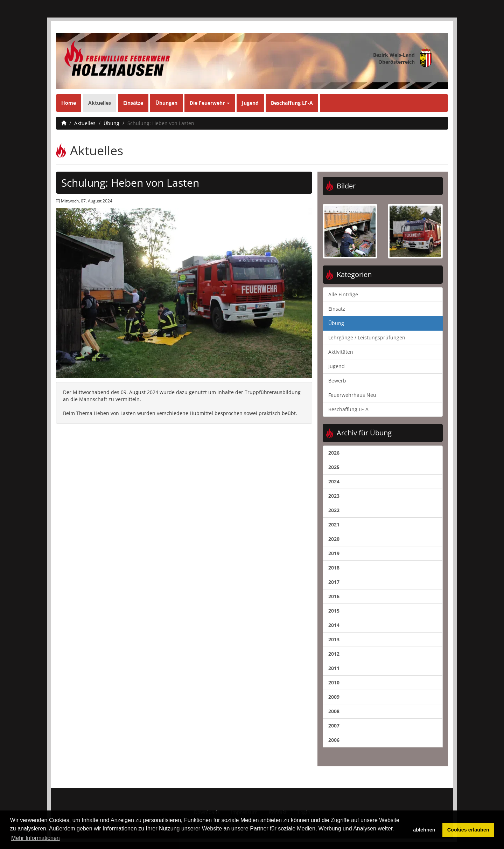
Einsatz (337, 309)
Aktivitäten (341, 352)
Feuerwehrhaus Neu (352, 395)
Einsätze (133, 103)
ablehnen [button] (424, 830)
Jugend (250, 103)
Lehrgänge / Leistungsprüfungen (367, 337)
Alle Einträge (343, 294)
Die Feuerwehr (210, 103)
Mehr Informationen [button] (36, 838)
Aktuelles (100, 103)
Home (69, 103)
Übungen (166, 103)
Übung (111, 123)
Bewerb (337, 381)
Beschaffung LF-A (292, 103)
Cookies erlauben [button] (468, 830)
